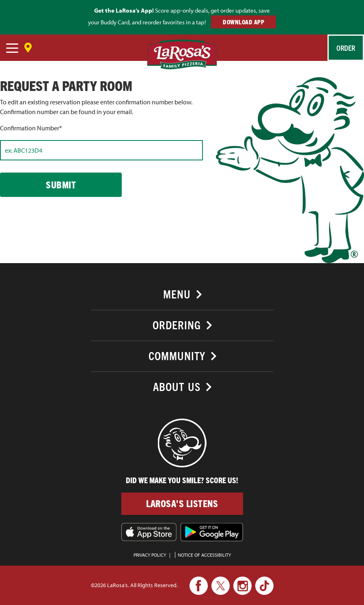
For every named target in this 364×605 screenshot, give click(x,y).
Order (346, 48)
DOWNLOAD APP (243, 22)
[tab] (182, 293)
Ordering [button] (177, 325)
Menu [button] (177, 294)
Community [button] (177, 355)
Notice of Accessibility (204, 555)
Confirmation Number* (31, 128)
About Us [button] (177, 386)
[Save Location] (28, 45)
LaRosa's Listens (182, 503)
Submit (61, 185)
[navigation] (12, 49)
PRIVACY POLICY (150, 555)
